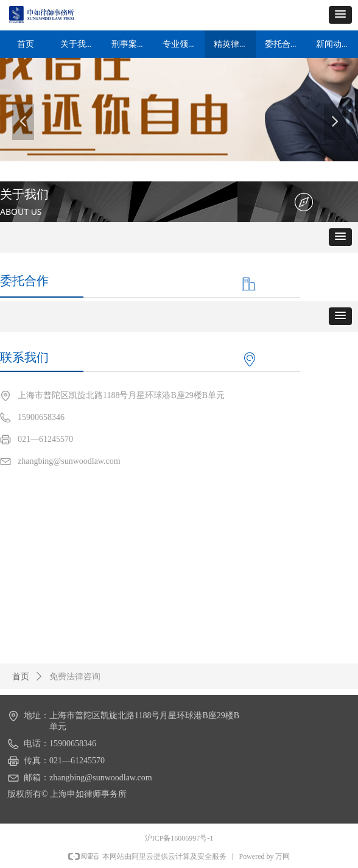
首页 (21, 677)
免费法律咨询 (75, 677)
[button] (340, 15)
